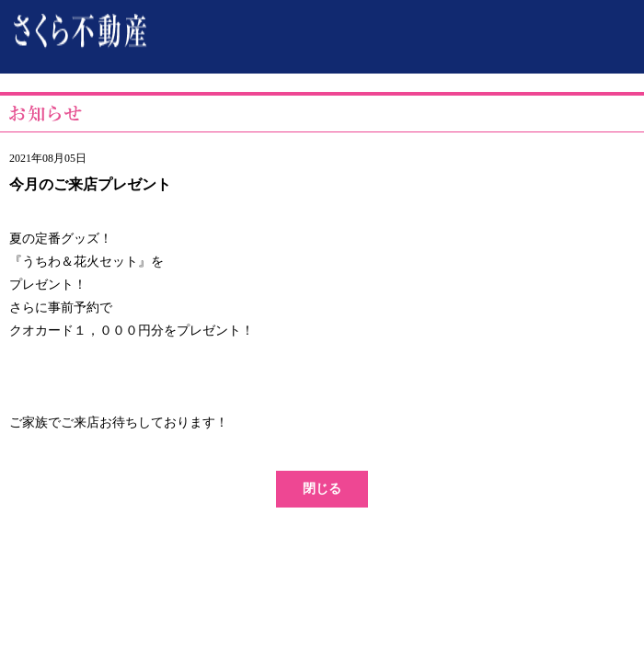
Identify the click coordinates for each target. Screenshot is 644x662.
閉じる (322, 489)
